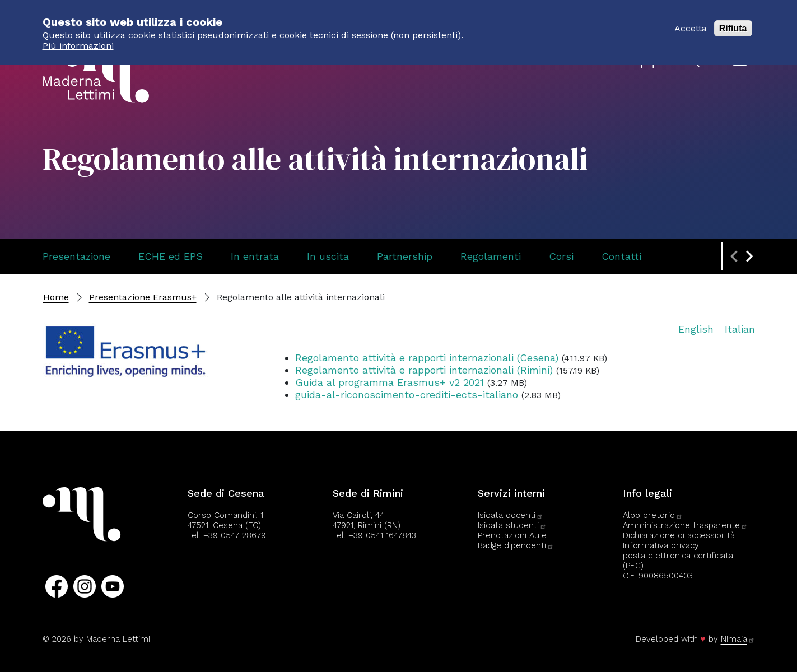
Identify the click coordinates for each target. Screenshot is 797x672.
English (696, 329)
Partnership (405, 256)
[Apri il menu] (740, 61)
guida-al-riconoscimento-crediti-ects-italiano (407, 395)
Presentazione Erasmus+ (143, 297)
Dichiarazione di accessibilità (679, 535)
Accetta (691, 23)
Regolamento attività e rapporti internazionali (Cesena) (427, 358)
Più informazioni (78, 41)
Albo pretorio (653, 515)
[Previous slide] (735, 256)
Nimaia (738, 639)
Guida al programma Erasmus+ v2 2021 (390, 382)
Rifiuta (733, 23)
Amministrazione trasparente (685, 525)
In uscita (328, 256)
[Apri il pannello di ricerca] (695, 62)
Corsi (561, 256)
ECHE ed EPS (171, 256)
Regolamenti (491, 256)
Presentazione (76, 256)
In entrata (255, 256)
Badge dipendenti (516, 545)
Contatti (621, 256)
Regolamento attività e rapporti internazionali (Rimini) (424, 370)
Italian (740, 329)
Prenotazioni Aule (512, 535)
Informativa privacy (661, 545)
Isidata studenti (512, 525)
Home (56, 297)
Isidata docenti (511, 515)
